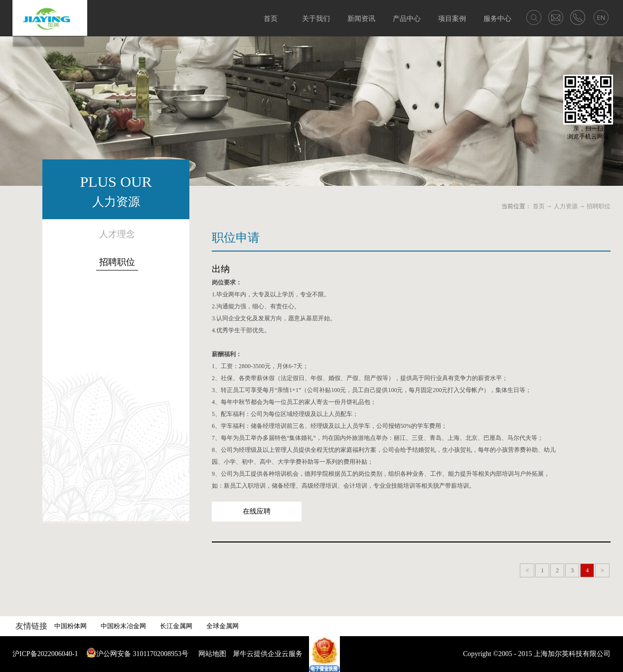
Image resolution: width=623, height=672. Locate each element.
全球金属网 (223, 626)
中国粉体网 (71, 626)
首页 (271, 19)
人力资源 (566, 206)
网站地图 (211, 654)
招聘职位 (599, 206)
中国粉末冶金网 (123, 626)
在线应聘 (257, 511)
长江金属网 (176, 626)
